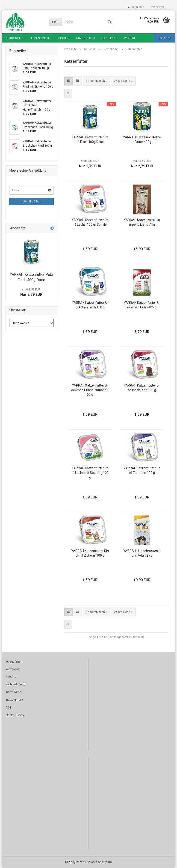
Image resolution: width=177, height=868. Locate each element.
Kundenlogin (136, 7)
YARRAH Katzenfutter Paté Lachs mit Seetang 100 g (90, 473)
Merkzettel (158, 7)
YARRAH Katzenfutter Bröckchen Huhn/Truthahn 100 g (90, 390)
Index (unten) (14, 700)
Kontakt (11, 676)
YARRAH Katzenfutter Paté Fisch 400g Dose (90, 139)
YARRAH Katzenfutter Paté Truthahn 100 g (142, 470)
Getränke (110, 38)
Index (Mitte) (14, 692)
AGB (9, 707)
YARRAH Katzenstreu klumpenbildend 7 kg (142, 222)
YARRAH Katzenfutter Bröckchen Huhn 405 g (142, 305)
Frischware (15, 38)
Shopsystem (74, 862)
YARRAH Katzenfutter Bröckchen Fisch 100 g (90, 305)
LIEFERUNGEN (15, 715)
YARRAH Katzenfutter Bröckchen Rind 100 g (142, 388)
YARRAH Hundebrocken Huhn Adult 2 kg (142, 553)
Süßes (64, 38)
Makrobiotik (86, 38)
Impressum (13, 669)
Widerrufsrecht (15, 684)
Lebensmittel (41, 38)
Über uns (164, 38)
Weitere (130, 38)
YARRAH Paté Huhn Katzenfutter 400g (142, 139)
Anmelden (31, 202)
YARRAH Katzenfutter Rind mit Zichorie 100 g (90, 553)
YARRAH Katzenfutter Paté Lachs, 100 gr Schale (90, 222)
